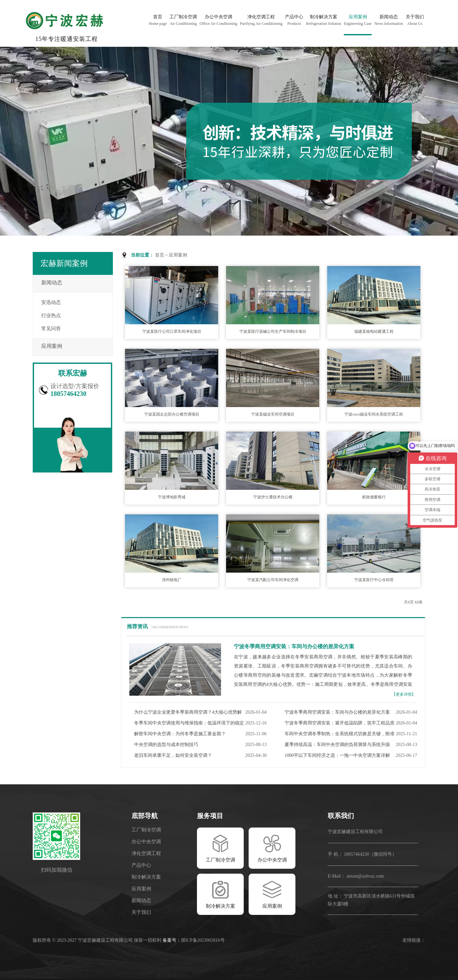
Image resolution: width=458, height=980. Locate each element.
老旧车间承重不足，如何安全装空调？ (173, 755)
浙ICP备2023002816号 (203, 940)
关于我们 (141, 912)
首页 (160, 255)
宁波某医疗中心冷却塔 (374, 580)
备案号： (172, 940)
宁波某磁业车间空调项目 (273, 414)
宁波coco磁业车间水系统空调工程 (374, 414)
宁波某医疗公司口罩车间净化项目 (172, 331)
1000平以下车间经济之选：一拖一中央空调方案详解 (337, 755)
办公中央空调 (146, 842)
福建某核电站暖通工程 (374, 331)
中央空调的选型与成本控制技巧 (166, 745)
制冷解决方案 (146, 877)
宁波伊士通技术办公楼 (273, 497)
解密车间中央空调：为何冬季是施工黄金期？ (180, 734)
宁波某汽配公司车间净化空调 (273, 580)
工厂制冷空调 (146, 830)
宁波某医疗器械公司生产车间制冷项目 (273, 331)
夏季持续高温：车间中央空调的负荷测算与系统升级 (337, 745)
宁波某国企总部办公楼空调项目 (172, 414)
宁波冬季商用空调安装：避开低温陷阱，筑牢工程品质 (340, 723)
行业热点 (51, 315)
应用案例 (178, 255)
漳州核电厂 (172, 580)
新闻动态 (52, 283)
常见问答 (51, 329)
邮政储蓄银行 (374, 497)
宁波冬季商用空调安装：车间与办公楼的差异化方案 (337, 712)
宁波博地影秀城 (172, 497)
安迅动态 (51, 302)
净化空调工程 (146, 853)
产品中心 (141, 865)
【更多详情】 (404, 694)
